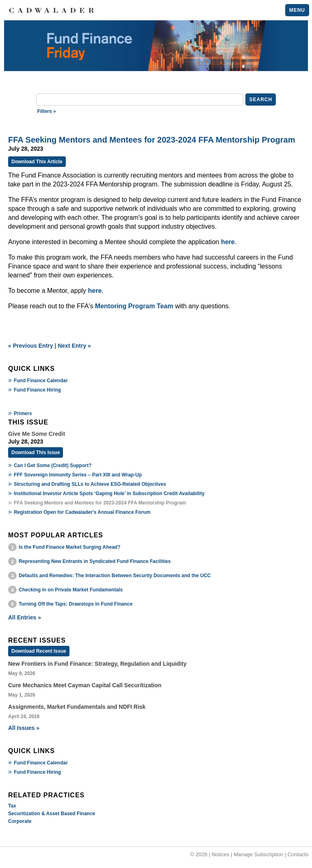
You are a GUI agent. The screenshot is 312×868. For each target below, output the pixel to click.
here (228, 242)
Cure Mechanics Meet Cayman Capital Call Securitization (85, 685)
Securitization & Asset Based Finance (52, 814)
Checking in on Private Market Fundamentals (71, 590)
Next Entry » (74, 346)
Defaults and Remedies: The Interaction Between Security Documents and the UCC (115, 576)
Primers (23, 413)
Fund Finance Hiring (37, 390)
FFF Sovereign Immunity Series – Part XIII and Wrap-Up (78, 475)
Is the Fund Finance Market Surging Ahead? (69, 547)
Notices (220, 854)
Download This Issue (36, 452)
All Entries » (25, 617)
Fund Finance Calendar (41, 381)
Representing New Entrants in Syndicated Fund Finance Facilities (95, 561)
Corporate (20, 821)
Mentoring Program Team (134, 306)
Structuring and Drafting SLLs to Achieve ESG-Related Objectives (90, 484)
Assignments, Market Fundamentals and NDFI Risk (77, 707)
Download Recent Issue (39, 651)
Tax (12, 806)
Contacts (298, 854)
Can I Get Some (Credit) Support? (53, 465)
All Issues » (24, 728)
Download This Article (37, 162)
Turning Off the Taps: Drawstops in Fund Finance (76, 604)
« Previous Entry (31, 346)
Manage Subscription (258, 854)
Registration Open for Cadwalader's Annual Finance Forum (82, 512)
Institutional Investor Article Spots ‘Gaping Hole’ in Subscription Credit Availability (109, 494)
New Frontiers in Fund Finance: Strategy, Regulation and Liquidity (97, 664)
